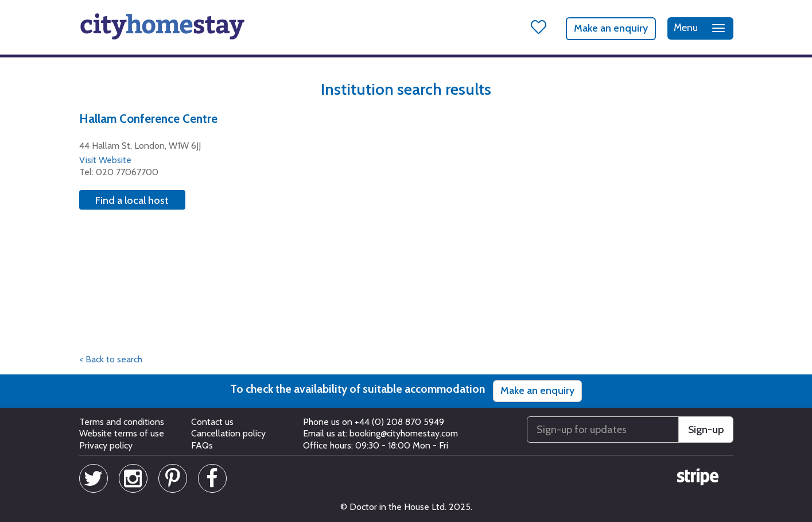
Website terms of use (122, 433)
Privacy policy (106, 445)
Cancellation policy (228, 433)
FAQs (202, 445)
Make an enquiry (611, 28)
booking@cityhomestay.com (404, 433)
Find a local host (132, 200)
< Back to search (111, 359)
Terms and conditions (122, 422)
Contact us (212, 422)
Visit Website (105, 160)
